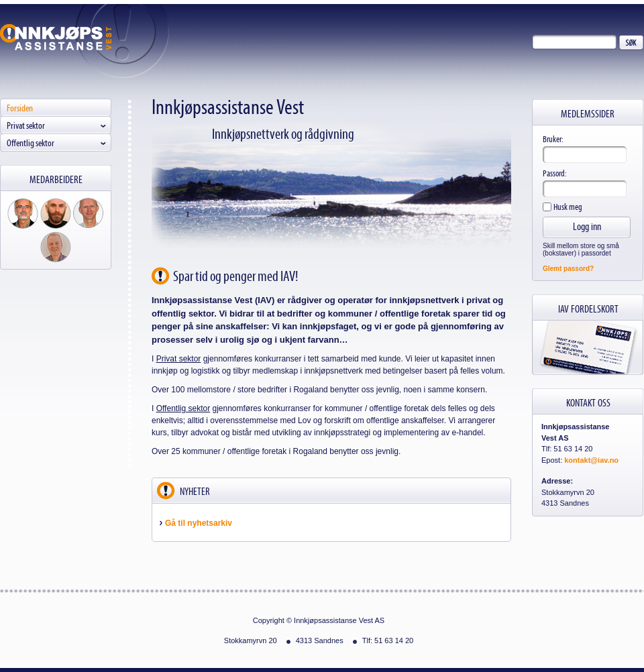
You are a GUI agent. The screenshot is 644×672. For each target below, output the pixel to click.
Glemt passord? (568, 269)
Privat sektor (26, 125)
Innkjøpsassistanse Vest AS (56, 37)
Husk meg (567, 207)
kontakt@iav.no (591, 460)
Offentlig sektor (31, 143)
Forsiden (20, 108)
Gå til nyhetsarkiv (199, 523)
